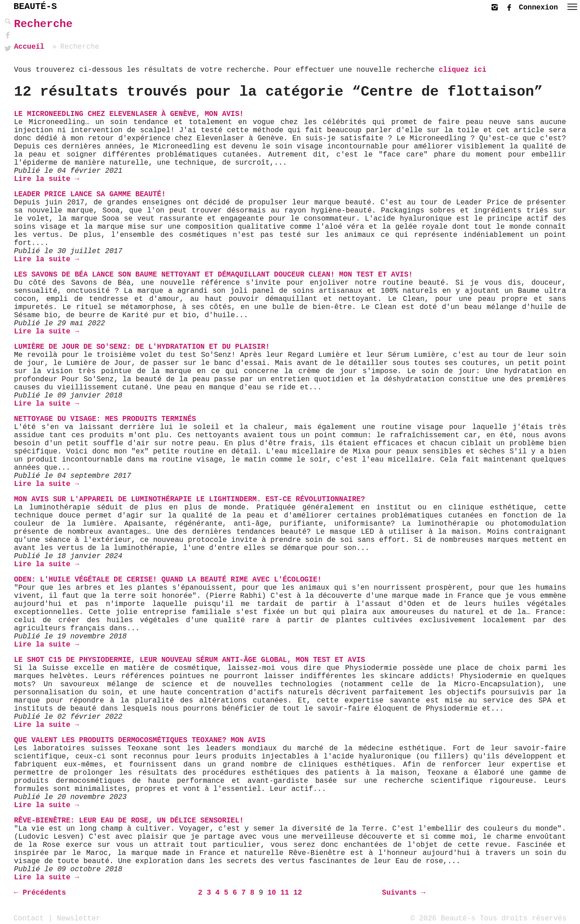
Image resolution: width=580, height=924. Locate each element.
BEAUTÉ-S (35, 7)
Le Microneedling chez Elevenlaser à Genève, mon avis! (129, 114)
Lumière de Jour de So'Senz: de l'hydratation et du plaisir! (142, 347)
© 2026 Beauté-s (443, 918)
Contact (29, 918)
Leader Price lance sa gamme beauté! (90, 194)
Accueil (29, 47)
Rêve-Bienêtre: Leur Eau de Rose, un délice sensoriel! (129, 821)
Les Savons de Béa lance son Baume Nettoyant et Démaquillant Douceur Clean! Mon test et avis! (213, 275)
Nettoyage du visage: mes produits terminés (105, 419)
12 (298, 893)
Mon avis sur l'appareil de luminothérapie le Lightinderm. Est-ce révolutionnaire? (190, 499)
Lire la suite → (46, 179)
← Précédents (40, 893)
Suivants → (404, 893)
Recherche (43, 24)
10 (271, 893)
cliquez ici (463, 70)
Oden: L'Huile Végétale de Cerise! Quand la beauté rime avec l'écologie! (168, 580)
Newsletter (79, 918)
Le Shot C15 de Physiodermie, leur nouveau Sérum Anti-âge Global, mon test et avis (190, 660)
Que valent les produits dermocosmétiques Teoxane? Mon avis (140, 740)
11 (285, 893)
